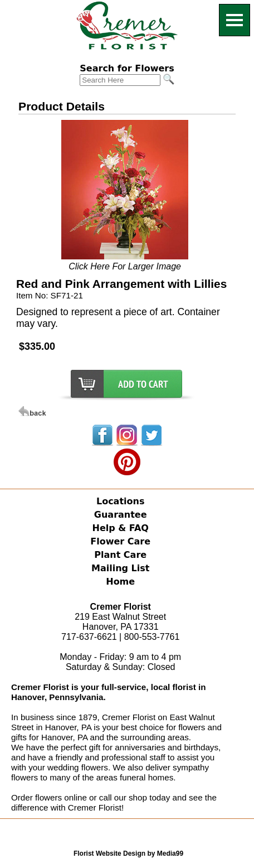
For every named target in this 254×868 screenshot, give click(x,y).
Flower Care (120, 541)
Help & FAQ (121, 528)
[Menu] (235, 20)
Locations (121, 501)
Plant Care (120, 555)
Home (120, 582)
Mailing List (120, 568)
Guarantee (121, 515)
